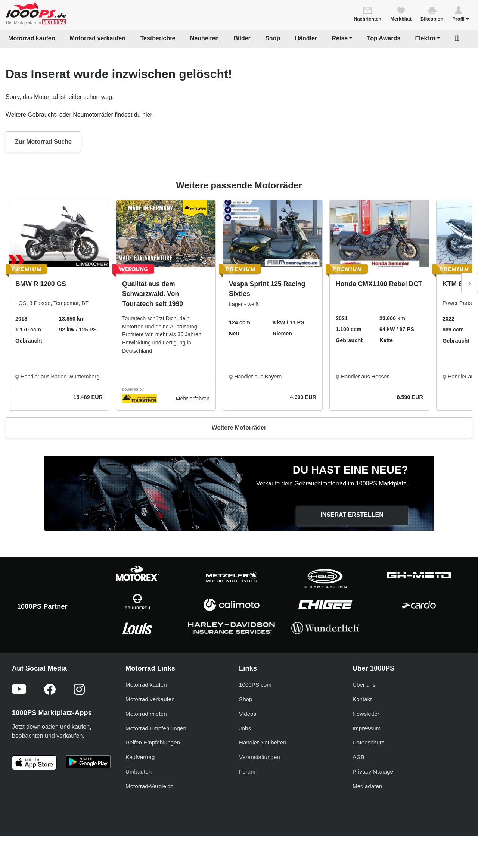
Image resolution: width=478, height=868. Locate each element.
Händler (306, 38)
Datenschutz (368, 742)
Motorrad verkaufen (98, 38)
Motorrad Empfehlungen (156, 728)
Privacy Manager (374, 772)
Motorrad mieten (146, 714)
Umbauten (139, 772)
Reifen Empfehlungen (153, 742)
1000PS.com (255, 685)
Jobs (245, 728)
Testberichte (158, 38)
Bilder (242, 38)
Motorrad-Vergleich (149, 786)
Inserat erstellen (352, 515)
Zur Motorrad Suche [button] (43, 142)
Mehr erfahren (193, 399)
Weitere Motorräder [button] (239, 427)
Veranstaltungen (260, 757)
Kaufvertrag (140, 757)
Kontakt (362, 699)
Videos (248, 714)
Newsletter (366, 714)
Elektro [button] (425, 38)
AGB (358, 757)
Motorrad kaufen (32, 38)
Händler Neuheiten (263, 742)
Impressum (367, 728)
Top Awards (384, 38)
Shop (273, 38)
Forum (247, 772)
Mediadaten (367, 786)
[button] (461, 13)
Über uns (364, 685)
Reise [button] (340, 38)
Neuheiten (204, 38)
